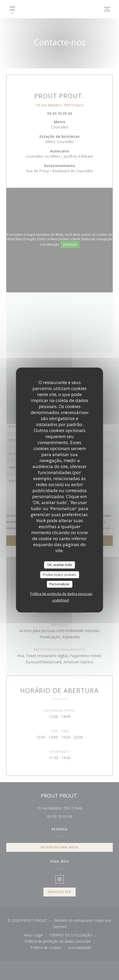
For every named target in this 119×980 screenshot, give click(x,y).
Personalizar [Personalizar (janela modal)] (59, 584)
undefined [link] (61, 600)
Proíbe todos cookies (59, 575)
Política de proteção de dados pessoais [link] (61, 594)
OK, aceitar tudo (60, 565)
